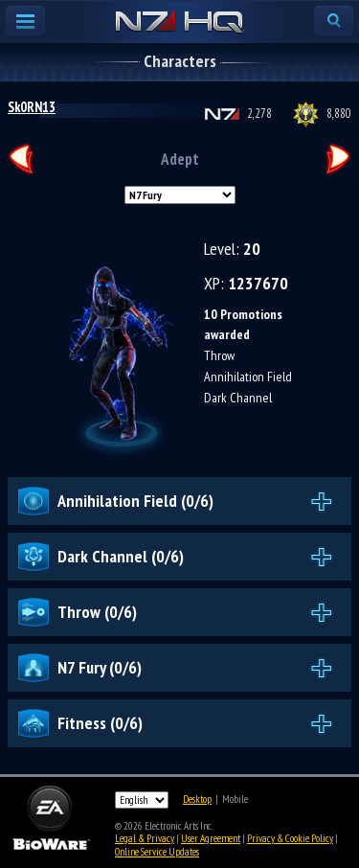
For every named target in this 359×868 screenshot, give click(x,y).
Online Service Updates (157, 852)
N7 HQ (179, 23)
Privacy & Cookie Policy (290, 838)
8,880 (339, 114)
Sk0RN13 (32, 107)
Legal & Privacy (145, 838)
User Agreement (211, 838)
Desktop (197, 799)
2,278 (259, 114)
